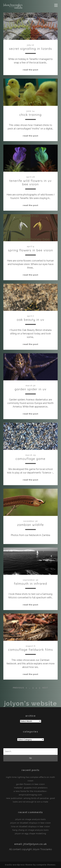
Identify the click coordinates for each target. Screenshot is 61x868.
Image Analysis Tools (35, 819)
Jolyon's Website (31, 704)
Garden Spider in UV (31, 389)
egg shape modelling (35, 834)
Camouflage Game (31, 459)
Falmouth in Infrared (31, 584)
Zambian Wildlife (31, 525)
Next (45, 688)
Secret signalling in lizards (31, 49)
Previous (18, 688)
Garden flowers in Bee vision (30, 784)
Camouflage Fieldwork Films (30, 650)
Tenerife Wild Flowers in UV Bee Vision (31, 182)
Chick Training (31, 115)
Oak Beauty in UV (31, 320)
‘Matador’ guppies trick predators (30, 788)
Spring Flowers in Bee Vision (31, 250)
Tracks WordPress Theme (19, 865)
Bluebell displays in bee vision (35, 823)
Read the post (31, 70)
